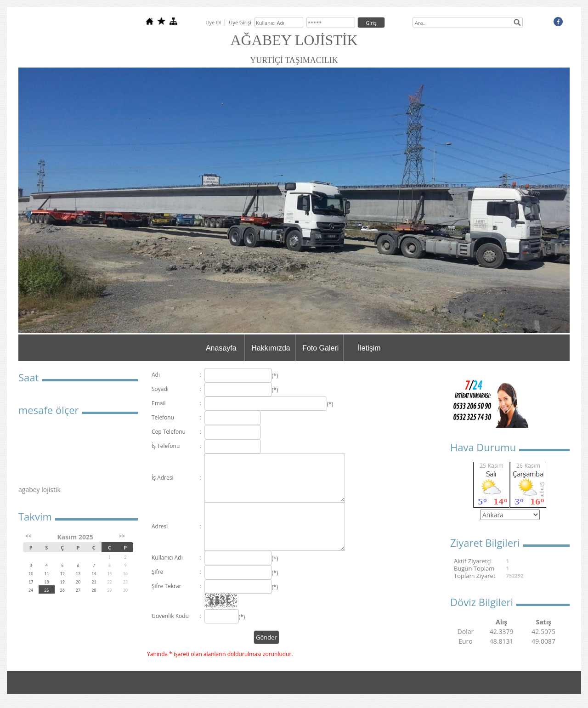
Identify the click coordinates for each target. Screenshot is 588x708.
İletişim (369, 348)
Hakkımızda (271, 348)
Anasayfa (221, 348)
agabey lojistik (40, 490)
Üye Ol (213, 22)
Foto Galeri (320, 348)
